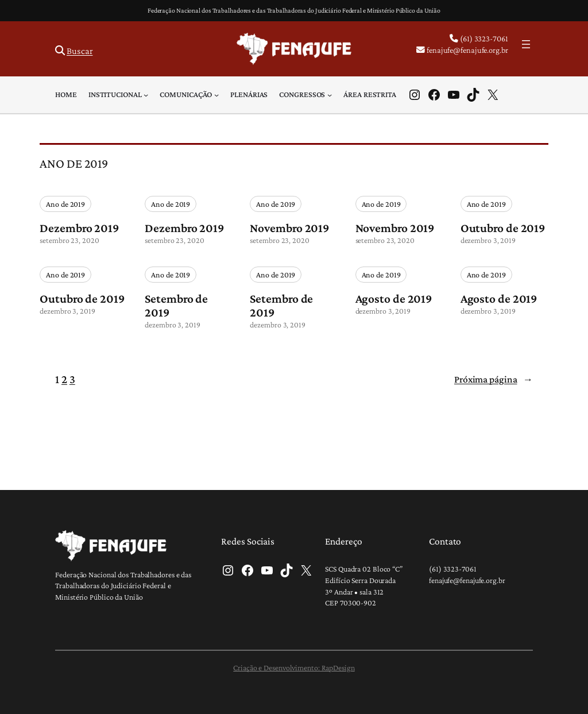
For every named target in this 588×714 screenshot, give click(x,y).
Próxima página (494, 379)
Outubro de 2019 (503, 228)
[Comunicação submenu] (216, 95)
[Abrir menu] (526, 44)
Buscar (80, 51)
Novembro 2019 (289, 228)
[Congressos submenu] (330, 95)
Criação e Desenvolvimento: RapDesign (294, 667)
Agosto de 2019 (394, 299)
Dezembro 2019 (79, 228)
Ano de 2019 (65, 204)
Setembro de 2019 (176, 306)
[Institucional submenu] (146, 95)
